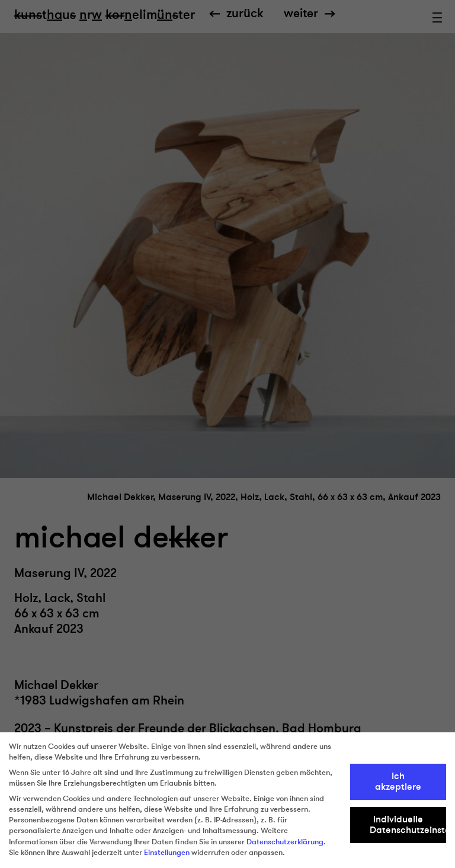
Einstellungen (167, 853)
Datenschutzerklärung (285, 842)
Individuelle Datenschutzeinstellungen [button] (408, 825)
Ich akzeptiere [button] (398, 781)
